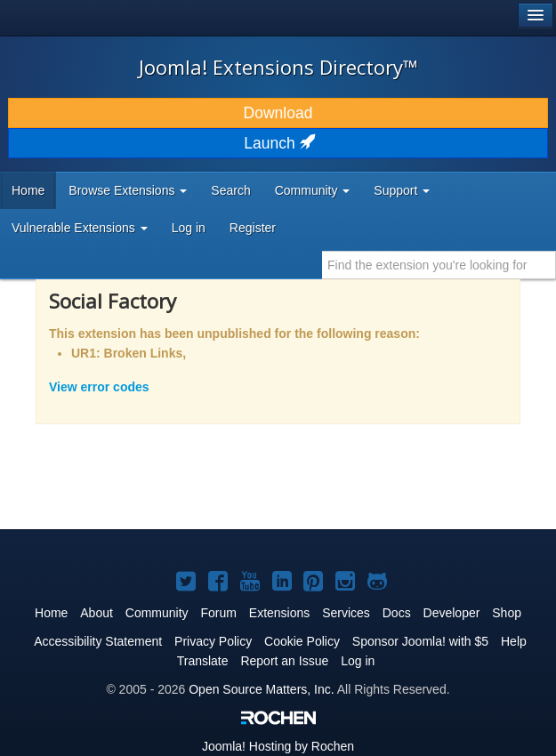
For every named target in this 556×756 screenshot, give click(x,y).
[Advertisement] (226, 488)
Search (230, 190)
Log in (189, 228)
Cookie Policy (302, 641)
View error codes (99, 387)
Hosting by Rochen (278, 746)
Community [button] (313, 190)
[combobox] (439, 265)
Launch (278, 143)
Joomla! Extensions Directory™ (278, 67)
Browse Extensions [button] (128, 190)
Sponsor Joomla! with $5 (420, 641)
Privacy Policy (213, 641)
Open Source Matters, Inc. (261, 689)
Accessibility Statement (98, 641)
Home (28, 190)
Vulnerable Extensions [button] (80, 228)
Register (253, 228)
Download (278, 113)
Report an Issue (284, 661)
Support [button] (402, 190)
